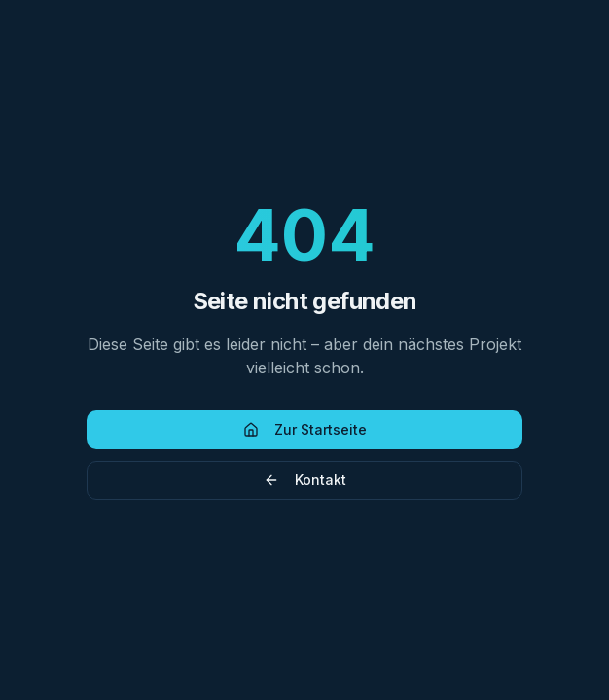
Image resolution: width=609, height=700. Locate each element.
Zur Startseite (305, 429)
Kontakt (305, 480)
